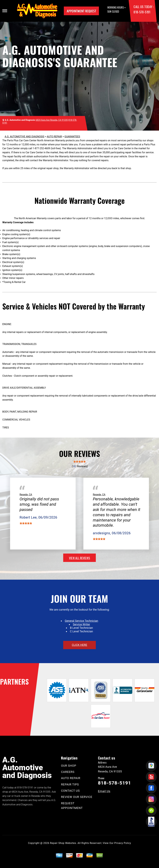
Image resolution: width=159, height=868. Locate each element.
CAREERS (68, 772)
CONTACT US (70, 791)
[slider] (79, 462)
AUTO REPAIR (54, 137)
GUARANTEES (72, 137)
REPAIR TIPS (70, 784)
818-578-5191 (142, 12)
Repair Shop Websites (63, 843)
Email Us (104, 791)
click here (79, 645)
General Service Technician (81, 621)
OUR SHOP (69, 766)
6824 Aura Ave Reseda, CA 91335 (52, 120)
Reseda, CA (26, 495)
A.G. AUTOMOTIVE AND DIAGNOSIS (24, 137)
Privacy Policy (123, 843)
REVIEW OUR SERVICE (77, 797)
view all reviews (79, 558)
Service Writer (81, 624)
